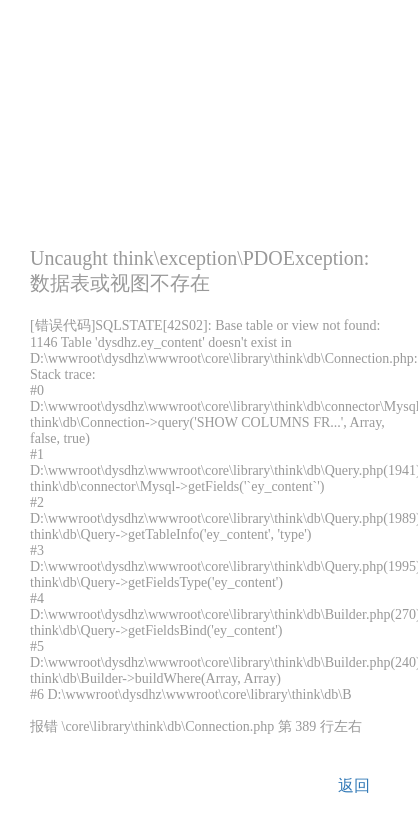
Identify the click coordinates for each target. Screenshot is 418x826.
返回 (354, 785)
